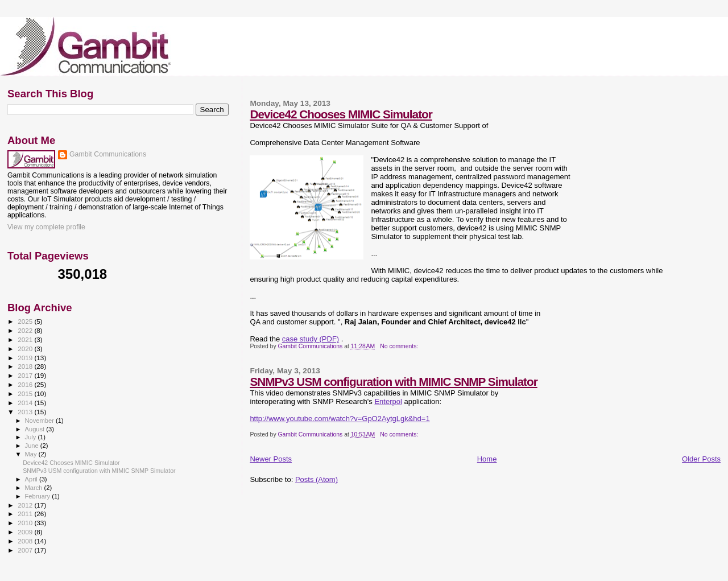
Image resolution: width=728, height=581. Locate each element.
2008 (26, 541)
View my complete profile (46, 227)
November (40, 421)
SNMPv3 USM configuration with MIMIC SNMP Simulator (393, 382)
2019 (26, 358)
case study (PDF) (311, 339)
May (32, 454)
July (32, 437)
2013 (26, 412)
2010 (26, 523)
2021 (26, 339)
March (35, 488)
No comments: (400, 346)
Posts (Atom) (317, 479)
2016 (26, 384)
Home (487, 459)
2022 (26, 330)
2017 (26, 375)
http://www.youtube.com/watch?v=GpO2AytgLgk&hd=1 (340, 419)
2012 (26, 505)
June (33, 446)
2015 (26, 393)
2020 (26, 349)
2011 (26, 514)
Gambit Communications (108, 154)
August (36, 429)
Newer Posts (271, 459)
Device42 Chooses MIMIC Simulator (341, 114)
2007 (26, 550)
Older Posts (701, 459)
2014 (26, 403)
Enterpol (388, 401)
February (39, 496)
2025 (26, 321)
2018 (26, 366)
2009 (26, 532)
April (32, 479)
